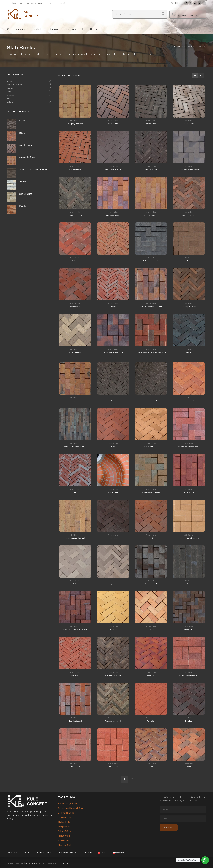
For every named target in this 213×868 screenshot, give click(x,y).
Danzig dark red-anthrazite (113, 352)
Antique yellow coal (75, 123)
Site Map (88, 853)
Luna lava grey (189, 584)
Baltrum (113, 261)
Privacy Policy (44, 853)
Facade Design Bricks (68, 803)
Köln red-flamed (189, 492)
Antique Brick (64, 827)
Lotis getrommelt (113, 584)
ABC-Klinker (75, 121)
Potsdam (189, 721)
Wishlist (177, 3)
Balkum (75, 261)
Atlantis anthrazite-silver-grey (189, 169)
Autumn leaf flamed (113, 215)
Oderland (151, 675)
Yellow (10, 102)
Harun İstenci (65, 863)
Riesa (151, 767)
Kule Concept (33, 863)
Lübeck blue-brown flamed (151, 584)
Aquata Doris (113, 123)
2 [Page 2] (132, 779)
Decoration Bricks (66, 813)
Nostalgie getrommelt (113, 675)
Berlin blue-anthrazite (151, 261)
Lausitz (151, 538)
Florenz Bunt (189, 401)
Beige (10, 81)
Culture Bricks (64, 831)
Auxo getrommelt (189, 215)
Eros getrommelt (151, 401)
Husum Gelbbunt (151, 446)
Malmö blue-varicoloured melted (75, 629)
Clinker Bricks (64, 822)
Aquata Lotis (189, 123)
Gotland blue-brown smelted (75, 446)
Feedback (12, 3)
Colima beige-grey (75, 352)
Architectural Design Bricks (70, 808)
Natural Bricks (64, 817)
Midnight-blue (189, 629)
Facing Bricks (64, 836)
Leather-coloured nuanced (189, 538)
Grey (9, 91)
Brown (10, 88)
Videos (53, 3)
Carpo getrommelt (189, 306)
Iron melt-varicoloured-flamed (189, 446)
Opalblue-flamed (75, 721)
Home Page (12, 853)
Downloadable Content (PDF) (36, 3)
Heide (113, 446)
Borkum (113, 306)
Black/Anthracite (15, 84)
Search (163, 14)
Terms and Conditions (68, 853)
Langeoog (113, 538)
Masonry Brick (64, 845)
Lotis (75, 584)
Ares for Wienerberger (113, 169)
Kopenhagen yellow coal (75, 538)
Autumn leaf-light (151, 215)
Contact (27, 853)
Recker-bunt (75, 767)
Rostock (189, 767)
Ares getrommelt (151, 169)
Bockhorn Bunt (75, 306)
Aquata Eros (151, 123)
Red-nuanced (113, 767)
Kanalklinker (113, 492)
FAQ (21, 3)
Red (9, 98)
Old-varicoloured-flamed (189, 675)
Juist (75, 492)
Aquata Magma (75, 169)
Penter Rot (151, 721)
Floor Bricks (113, 121)
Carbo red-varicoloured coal (151, 306)
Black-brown (189, 261)
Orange (10, 95)
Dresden (189, 352)
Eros (113, 401)
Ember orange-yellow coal (75, 401)
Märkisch (113, 629)
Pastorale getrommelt (113, 721)
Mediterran (151, 629)
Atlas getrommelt (75, 215)
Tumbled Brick (64, 840)
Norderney (75, 675)
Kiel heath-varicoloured (151, 492)
